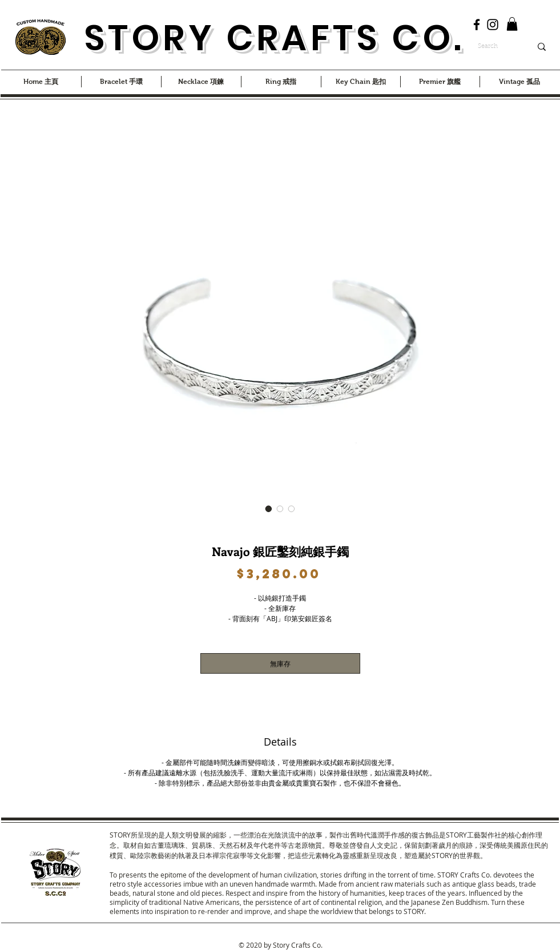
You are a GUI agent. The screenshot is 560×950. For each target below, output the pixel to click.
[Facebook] (477, 25)
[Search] (496, 47)
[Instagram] (493, 25)
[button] (512, 24)
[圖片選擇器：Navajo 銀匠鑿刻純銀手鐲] (269, 509)
